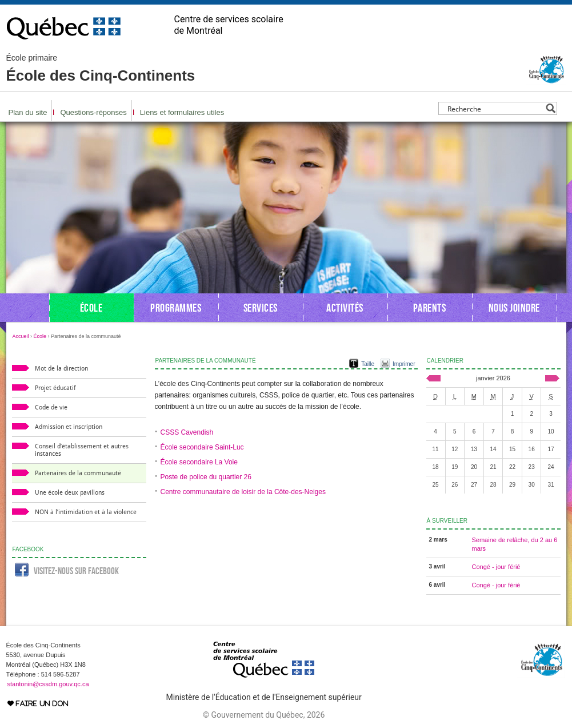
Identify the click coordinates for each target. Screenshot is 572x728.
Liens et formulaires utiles (182, 112)
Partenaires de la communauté (78, 473)
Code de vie (51, 407)
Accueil (21, 336)
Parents (430, 308)
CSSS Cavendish (187, 432)
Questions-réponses (93, 112)
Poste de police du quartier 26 (206, 477)
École (91, 308)
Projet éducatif (55, 388)
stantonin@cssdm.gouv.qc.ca (48, 684)
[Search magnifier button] (551, 108)
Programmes (176, 308)
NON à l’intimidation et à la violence (86, 512)
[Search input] (495, 108)
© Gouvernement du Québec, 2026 (264, 715)
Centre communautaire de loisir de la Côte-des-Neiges (243, 492)
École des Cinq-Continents (101, 69)
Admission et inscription (69, 427)
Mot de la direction (61, 369)
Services (261, 308)
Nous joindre (514, 308)
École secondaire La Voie (199, 462)
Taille (368, 364)
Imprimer (404, 364)
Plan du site (28, 112)
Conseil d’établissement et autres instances (82, 450)
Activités (345, 308)
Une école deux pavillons (70, 493)
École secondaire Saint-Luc (202, 447)
